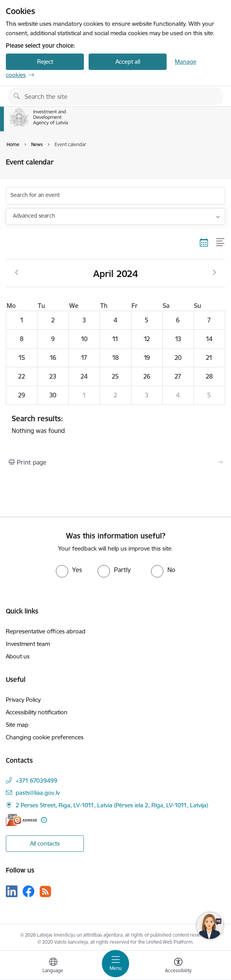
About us (18, 656)
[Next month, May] (214, 273)
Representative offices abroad (46, 631)
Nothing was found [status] (115, 424)
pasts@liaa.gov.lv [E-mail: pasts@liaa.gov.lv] (38, 793)
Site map (17, 725)
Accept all (128, 62)
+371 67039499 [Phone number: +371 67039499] (36, 781)
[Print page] (115, 462)
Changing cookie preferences (45, 737)
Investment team (28, 644)
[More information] (44, 820)
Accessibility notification (37, 712)
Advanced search (34, 216)
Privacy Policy (23, 700)
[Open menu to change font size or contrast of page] (178, 966)
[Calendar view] (204, 242)
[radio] (69, 570)
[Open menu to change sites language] (53, 966)
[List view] (221, 242)
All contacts (45, 843)
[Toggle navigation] (115, 964)
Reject (45, 62)
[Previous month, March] (17, 273)
